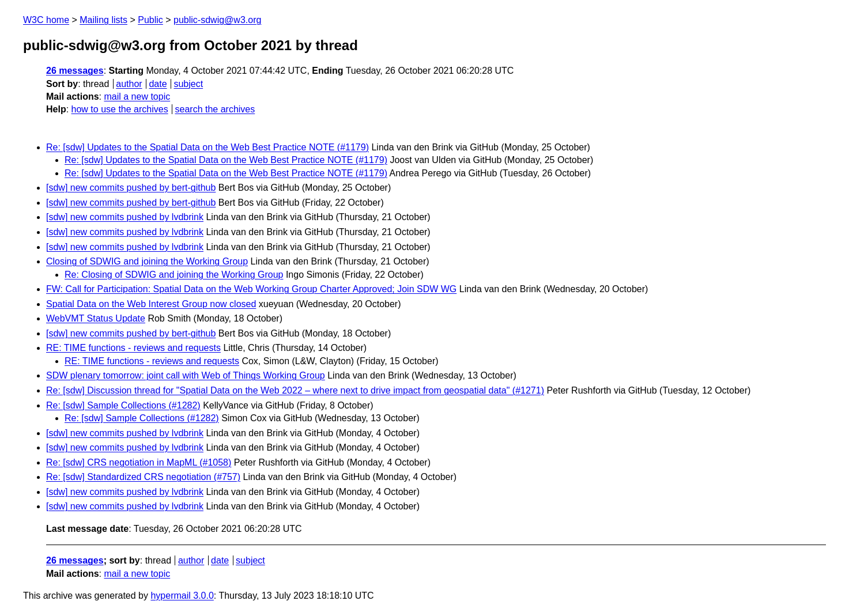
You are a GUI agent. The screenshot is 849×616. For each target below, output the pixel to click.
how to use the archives (120, 109)
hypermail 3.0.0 (182, 596)
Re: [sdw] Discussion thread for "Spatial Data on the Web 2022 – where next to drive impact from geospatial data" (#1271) (295, 390)
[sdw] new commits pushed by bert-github (131, 188)
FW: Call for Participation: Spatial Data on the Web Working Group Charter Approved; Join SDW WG (251, 289)
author (129, 84)
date (158, 84)
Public (150, 20)
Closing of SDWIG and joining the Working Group (147, 261)
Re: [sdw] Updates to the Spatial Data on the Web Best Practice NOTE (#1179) (207, 147)
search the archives (215, 109)
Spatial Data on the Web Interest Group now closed (151, 304)
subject (188, 84)
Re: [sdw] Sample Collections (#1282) (123, 405)
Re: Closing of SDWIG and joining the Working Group (174, 275)
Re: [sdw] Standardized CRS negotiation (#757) (143, 477)
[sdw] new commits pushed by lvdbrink (125, 217)
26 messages (75, 71)
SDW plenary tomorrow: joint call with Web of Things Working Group (186, 375)
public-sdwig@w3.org (217, 20)
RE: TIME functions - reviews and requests (133, 348)
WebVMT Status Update (96, 318)
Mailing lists (103, 20)
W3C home (46, 20)
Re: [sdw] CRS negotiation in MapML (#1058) (139, 462)
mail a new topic (137, 97)
